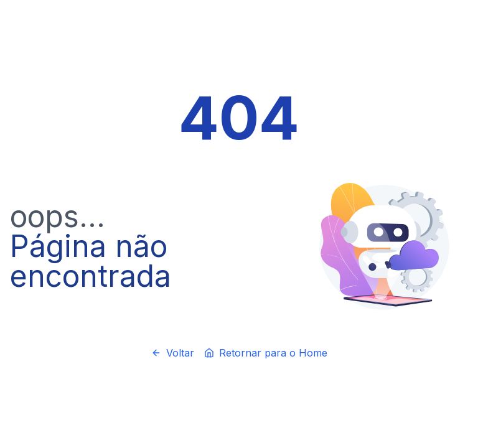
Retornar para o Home (266, 353)
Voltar (173, 353)
